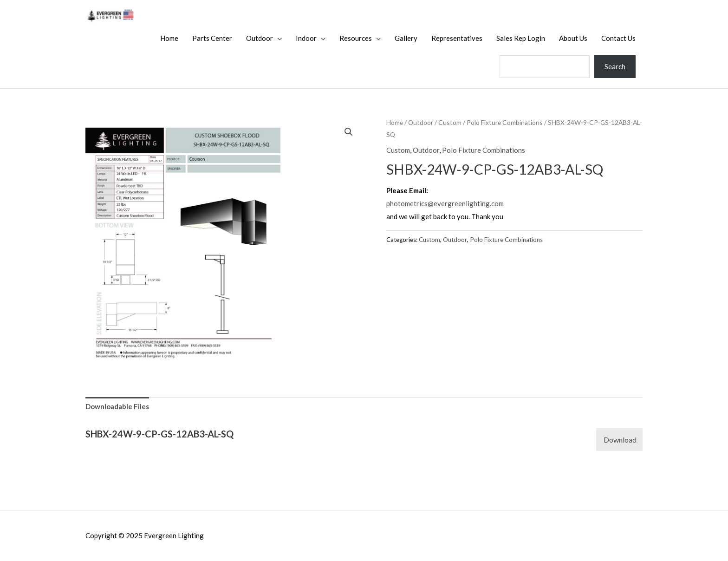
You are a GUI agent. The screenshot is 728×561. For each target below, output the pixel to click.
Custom (450, 122)
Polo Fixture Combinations (505, 122)
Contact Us (618, 38)
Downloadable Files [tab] (117, 406)
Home (169, 38)
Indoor (306, 38)
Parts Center (212, 38)
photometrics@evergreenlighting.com (445, 203)
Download (620, 440)
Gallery (406, 38)
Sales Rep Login (521, 38)
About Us (573, 38)
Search (615, 66)
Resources (356, 38)
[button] (349, 132)
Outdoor (260, 38)
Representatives (457, 38)
